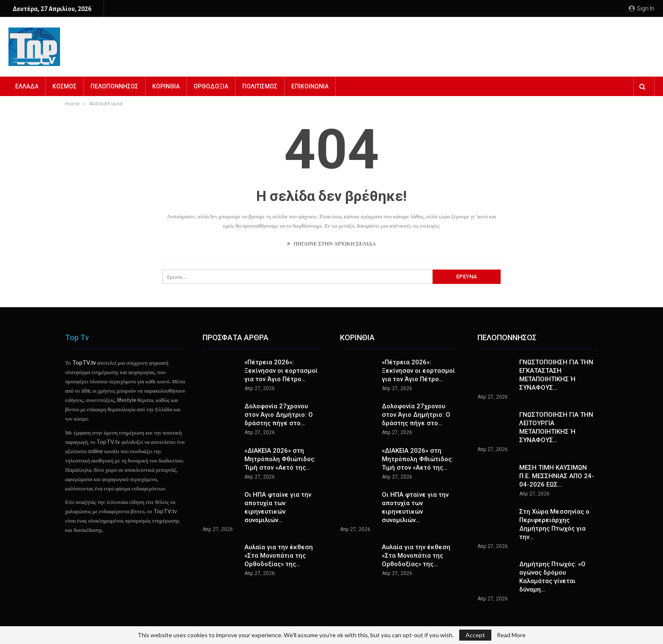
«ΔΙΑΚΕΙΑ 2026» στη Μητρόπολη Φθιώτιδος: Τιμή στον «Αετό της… (280, 459)
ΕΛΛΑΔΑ (27, 86)
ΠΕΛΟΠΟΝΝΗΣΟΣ (114, 86)
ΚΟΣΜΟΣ (64, 86)
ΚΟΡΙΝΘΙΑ (166, 86)
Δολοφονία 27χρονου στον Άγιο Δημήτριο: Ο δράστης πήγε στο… (279, 415)
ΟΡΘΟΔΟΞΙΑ (211, 86)
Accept (475, 635)
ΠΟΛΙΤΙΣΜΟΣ (260, 86)
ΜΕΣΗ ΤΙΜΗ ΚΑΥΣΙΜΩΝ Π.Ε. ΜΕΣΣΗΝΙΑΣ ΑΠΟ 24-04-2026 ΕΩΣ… (557, 476)
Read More (511, 635)
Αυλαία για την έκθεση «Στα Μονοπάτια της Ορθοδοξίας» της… (279, 556)
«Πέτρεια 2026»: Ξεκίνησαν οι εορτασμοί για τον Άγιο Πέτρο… (281, 371)
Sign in (642, 8)
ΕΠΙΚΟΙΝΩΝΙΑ (310, 86)
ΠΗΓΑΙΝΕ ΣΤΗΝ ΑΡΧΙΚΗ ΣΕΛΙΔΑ (331, 243)
